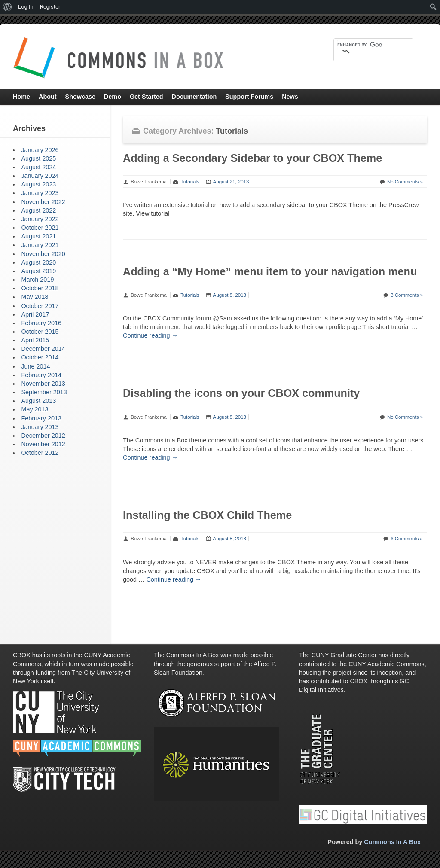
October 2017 (40, 306)
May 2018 (35, 297)
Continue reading (150, 335)
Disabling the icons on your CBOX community (241, 393)
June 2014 (35, 366)
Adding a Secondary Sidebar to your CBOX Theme (252, 158)
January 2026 (40, 150)
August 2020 (38, 262)
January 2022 (40, 219)
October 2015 (40, 332)
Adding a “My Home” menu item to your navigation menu (270, 271)
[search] (360, 45)
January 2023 (40, 193)
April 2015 (35, 340)
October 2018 (40, 288)
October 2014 (40, 357)
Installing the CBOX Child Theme (207, 515)
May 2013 (35, 409)
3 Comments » (407, 295)
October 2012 (40, 453)
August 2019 (38, 271)
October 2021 (40, 228)
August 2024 (38, 167)
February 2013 (41, 418)
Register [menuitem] (50, 7)
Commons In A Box (392, 842)
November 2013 (43, 384)
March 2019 (37, 280)
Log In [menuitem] (26, 7)
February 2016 (41, 323)
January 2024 (40, 176)
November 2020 (43, 254)
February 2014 (41, 375)
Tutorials (190, 182)
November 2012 (43, 444)
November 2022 (43, 202)
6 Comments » (407, 539)
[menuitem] (8, 7)
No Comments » (405, 182)
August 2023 (38, 184)
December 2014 (43, 349)
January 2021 (40, 245)
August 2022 (38, 210)
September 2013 (44, 392)
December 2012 (43, 436)
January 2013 (40, 427)
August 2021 (38, 236)
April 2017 (35, 314)
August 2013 (38, 401)
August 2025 (38, 158)
